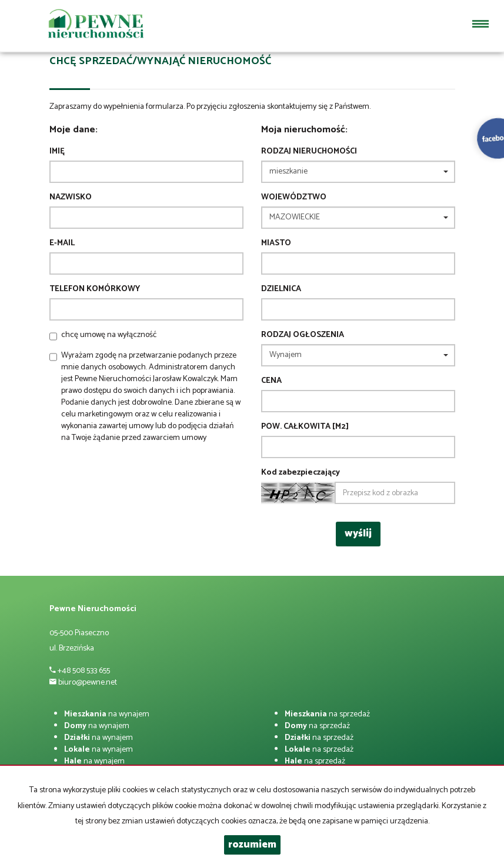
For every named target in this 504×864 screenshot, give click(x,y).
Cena (271, 381)
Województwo (294, 198)
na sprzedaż (327, 714)
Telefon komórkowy (95, 289)
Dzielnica (281, 289)
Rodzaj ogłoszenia (303, 335)
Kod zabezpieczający (301, 473)
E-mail (62, 243)
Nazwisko (71, 198)
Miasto (276, 243)
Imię (57, 152)
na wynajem (107, 714)
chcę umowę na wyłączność (109, 335)
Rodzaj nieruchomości (309, 152)
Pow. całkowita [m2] (305, 427)
